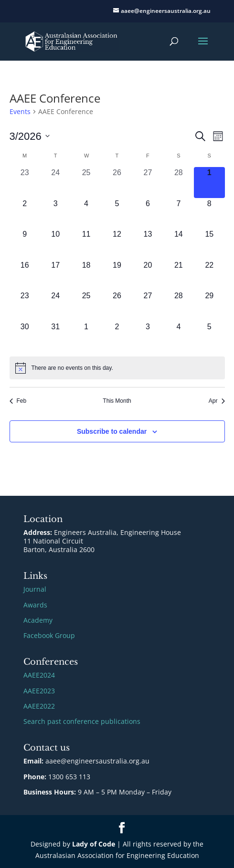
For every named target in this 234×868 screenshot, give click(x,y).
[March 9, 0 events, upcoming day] (25, 244)
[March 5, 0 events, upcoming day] (117, 213)
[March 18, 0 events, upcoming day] (86, 275)
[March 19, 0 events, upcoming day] (117, 275)
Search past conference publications (82, 721)
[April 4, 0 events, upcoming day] (179, 336)
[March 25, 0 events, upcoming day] (86, 305)
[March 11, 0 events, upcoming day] (86, 244)
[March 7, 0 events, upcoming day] (179, 213)
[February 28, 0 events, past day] (179, 182)
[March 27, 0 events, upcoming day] (148, 305)
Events (20, 111)
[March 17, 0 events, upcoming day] (55, 275)
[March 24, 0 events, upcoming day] (55, 305)
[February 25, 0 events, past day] (86, 182)
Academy (38, 620)
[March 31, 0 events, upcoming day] (55, 336)
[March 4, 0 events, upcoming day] (86, 213)
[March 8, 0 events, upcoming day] (209, 213)
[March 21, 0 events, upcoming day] (179, 275)
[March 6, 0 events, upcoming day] (148, 213)
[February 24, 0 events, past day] (55, 182)
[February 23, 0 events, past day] (25, 182)
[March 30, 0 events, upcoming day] (25, 336)
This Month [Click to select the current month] (117, 401)
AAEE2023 (39, 691)
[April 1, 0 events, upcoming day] (86, 336)
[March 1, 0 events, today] (209, 182)
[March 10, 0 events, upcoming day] (55, 244)
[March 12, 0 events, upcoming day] (117, 244)
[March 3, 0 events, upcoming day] (55, 213)
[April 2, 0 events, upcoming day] (117, 336)
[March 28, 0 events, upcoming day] (179, 305)
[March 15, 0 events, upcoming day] (209, 244)
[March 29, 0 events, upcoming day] (209, 305)
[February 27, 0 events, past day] (148, 182)
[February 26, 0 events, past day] (117, 182)
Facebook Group (49, 635)
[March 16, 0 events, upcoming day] (25, 275)
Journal (35, 589)
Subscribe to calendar (112, 431)
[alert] (117, 368)
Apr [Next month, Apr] (217, 401)
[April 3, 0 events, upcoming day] (148, 336)
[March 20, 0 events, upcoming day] (148, 275)
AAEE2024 (39, 675)
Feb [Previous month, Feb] (18, 401)
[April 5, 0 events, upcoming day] (209, 336)
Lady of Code (94, 844)
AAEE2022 (39, 706)
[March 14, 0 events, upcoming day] (179, 244)
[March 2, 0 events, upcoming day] (25, 213)
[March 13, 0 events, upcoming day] (148, 244)
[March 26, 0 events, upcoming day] (117, 305)
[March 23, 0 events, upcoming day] (25, 305)
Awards (35, 605)
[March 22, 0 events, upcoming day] (209, 275)
